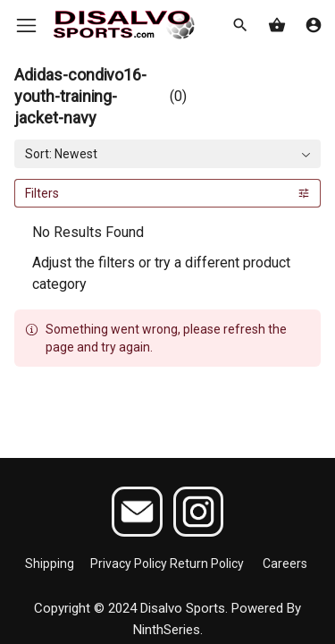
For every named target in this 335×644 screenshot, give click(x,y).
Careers (285, 563)
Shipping (50, 563)
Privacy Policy (129, 563)
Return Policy (207, 563)
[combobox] (167, 154)
